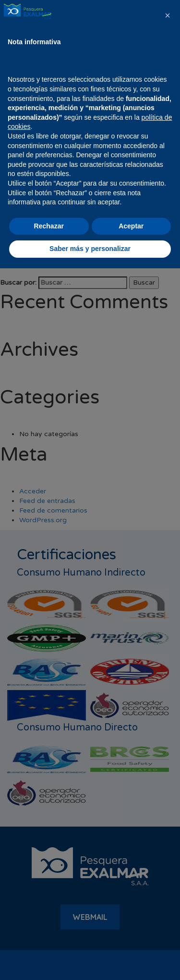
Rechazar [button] (49, 938)
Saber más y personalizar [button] (90, 960)
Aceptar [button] (131, 938)
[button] (168, 727)
